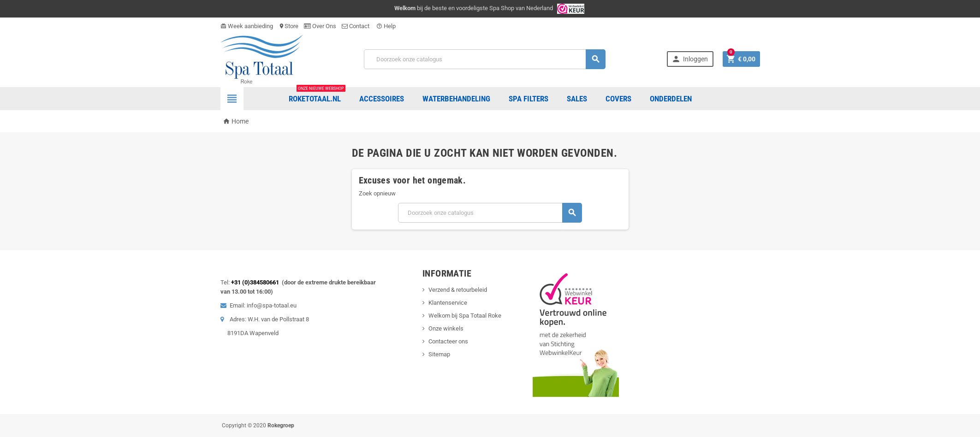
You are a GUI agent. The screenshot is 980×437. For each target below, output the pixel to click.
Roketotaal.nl (317, 95)
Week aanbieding (247, 26)
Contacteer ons (448, 341)
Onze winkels (446, 328)
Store (288, 26)
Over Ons (320, 26)
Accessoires (382, 99)
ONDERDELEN (671, 99)
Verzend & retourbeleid (458, 290)
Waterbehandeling (456, 99)
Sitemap (439, 354)
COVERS (618, 99)
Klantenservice (448, 303)
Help (386, 26)
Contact (356, 26)
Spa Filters (529, 99)
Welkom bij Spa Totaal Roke (465, 316)
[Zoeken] (485, 59)
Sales (577, 99)
